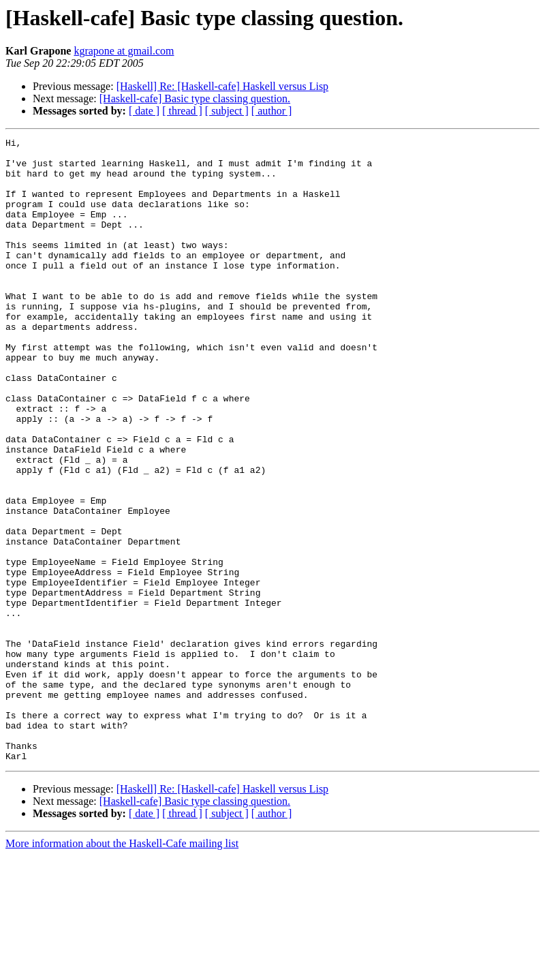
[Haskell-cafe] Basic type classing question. (195, 98)
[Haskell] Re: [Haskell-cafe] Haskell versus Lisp (222, 86)
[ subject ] (227, 111)
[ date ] (144, 111)
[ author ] (272, 111)
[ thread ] (182, 111)
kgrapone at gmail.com (124, 51)
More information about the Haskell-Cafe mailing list (122, 968)
